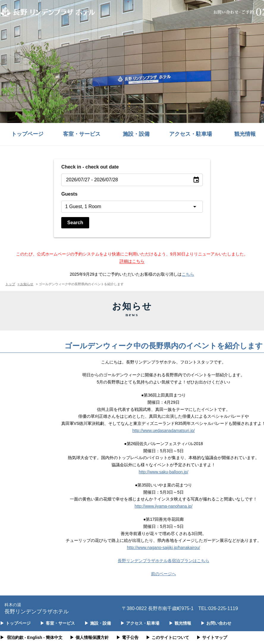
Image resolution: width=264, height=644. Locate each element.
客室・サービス (82, 134)
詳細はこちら (132, 261)
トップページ (27, 134)
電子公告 (127, 637)
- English (33, 637)
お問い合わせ (216, 623)
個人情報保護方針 (89, 637)
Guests (69, 194)
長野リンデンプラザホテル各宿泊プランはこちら (164, 561)
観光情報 (180, 623)
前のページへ (164, 574)
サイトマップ (212, 637)
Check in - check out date (90, 167)
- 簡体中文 (53, 637)
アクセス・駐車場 (191, 134)
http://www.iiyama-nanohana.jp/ (164, 506)
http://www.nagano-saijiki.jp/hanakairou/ (164, 548)
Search (75, 223)
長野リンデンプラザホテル (37, 608)
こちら (188, 274)
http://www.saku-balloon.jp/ (164, 472)
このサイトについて (168, 637)
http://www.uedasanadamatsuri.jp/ (164, 431)
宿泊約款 (15, 637)
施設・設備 (136, 134)
